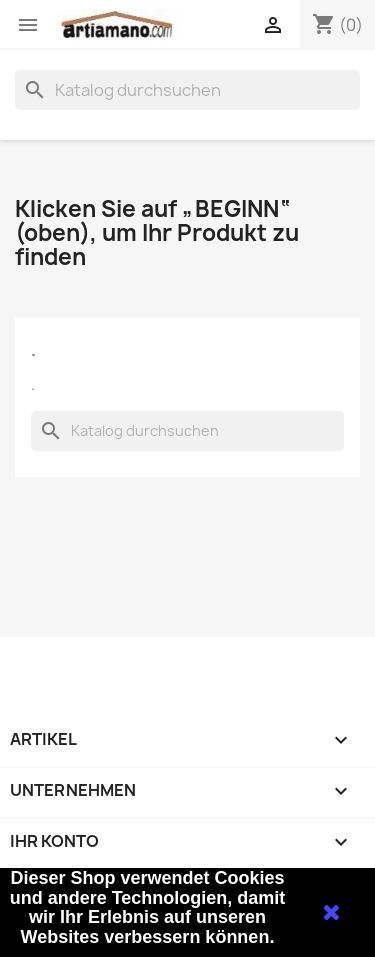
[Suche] (187, 90)
